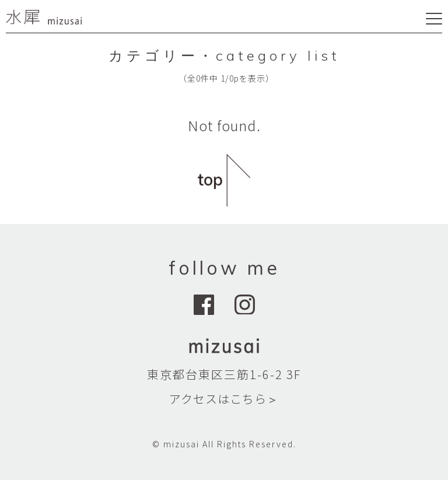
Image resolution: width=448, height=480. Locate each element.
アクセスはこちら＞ (224, 399)
